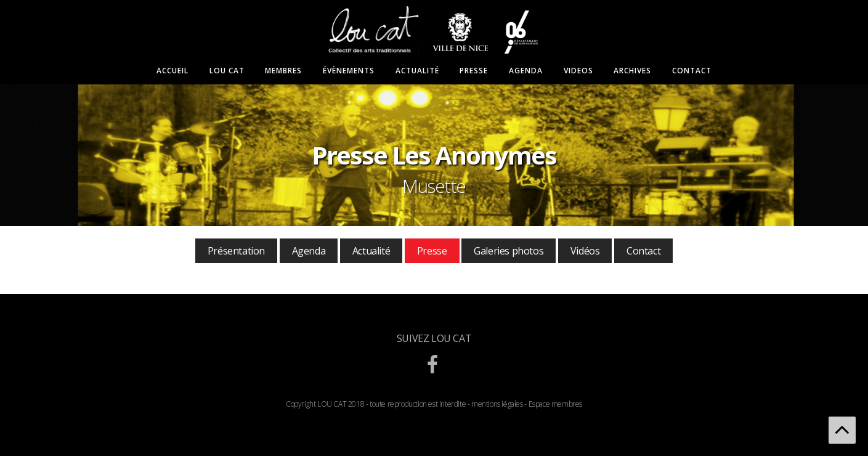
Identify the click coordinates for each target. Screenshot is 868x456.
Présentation (236, 251)
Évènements (349, 71)
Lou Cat (227, 71)
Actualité (417, 71)
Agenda (526, 71)
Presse (474, 71)
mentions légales (497, 404)
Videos (578, 71)
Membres (283, 71)
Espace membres (555, 404)
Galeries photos (509, 251)
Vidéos (585, 251)
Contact (692, 71)
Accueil (172, 71)
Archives (632, 71)
